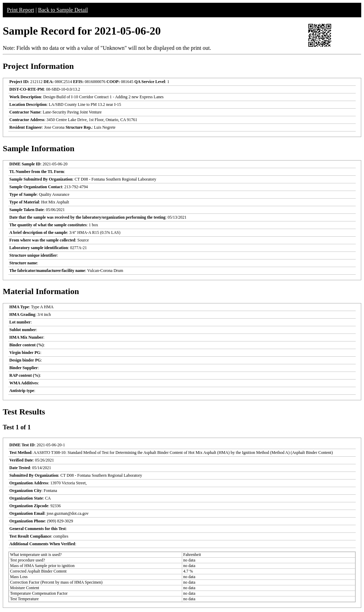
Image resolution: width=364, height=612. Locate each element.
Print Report (21, 10)
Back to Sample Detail (63, 10)
